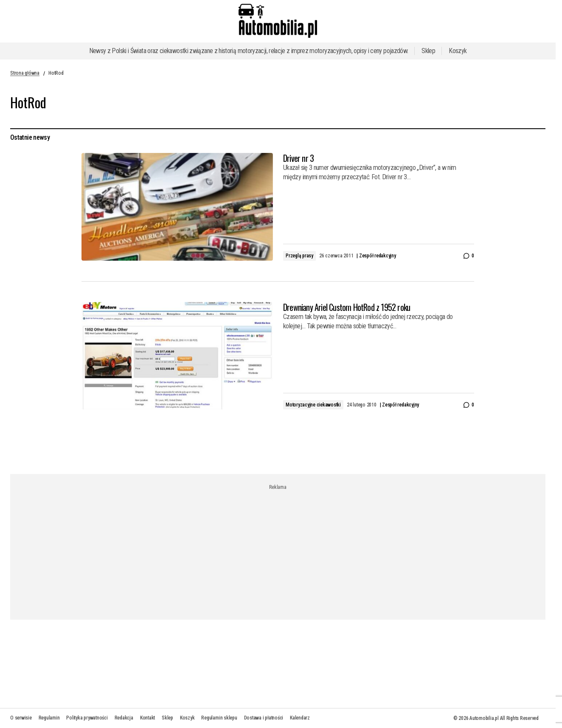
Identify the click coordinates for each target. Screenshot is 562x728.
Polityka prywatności (87, 718)
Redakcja (124, 718)
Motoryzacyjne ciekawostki (313, 405)
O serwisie (21, 718)
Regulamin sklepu (219, 718)
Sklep (428, 51)
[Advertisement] (278, 550)
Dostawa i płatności (264, 718)
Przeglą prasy (299, 256)
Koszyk (458, 51)
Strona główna (25, 73)
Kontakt (148, 718)
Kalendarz (300, 718)
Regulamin (49, 718)
